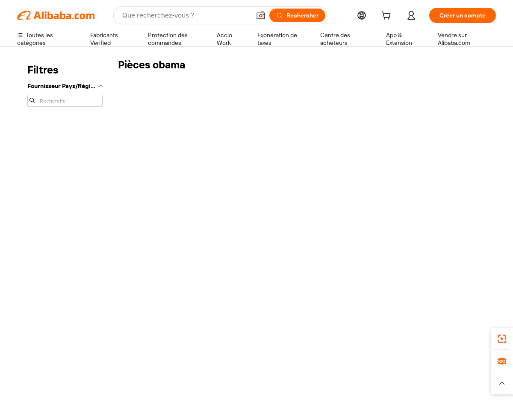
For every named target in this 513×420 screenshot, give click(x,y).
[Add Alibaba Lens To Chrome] (138, 329)
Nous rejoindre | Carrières (445, 227)
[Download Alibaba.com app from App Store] (404, 329)
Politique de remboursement (153, 185)
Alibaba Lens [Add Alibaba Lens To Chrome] (56, 329)
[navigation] (65, 85)
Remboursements (41, 218)
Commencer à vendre (341, 169)
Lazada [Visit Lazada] (268, 367)
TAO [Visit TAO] (335, 367)
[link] (502, 339)
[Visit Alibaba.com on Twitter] (440, 261)
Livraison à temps (139, 202)
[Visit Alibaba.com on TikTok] (478, 261)
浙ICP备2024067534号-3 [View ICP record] (463, 404)
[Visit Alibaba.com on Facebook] (414, 261)
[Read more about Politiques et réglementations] (49, 383)
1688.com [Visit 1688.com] (157, 367)
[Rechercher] (297, 15)
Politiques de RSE (433, 195)
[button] (261, 15)
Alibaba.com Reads (239, 235)
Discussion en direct (44, 185)
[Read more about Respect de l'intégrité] (473, 383)
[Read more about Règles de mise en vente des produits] (182, 383)
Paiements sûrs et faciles (149, 169)
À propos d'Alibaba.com (441, 179)
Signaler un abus (39, 234)
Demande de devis (239, 179)
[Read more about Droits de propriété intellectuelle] (271, 383)
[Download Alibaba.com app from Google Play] (467, 329)
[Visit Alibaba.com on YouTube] (466, 261)
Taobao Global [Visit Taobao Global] (303, 367)
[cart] (388, 17)
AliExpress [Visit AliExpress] (123, 367)
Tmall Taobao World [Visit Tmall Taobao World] (203, 367)
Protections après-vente (148, 218)
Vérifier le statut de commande (58, 202)
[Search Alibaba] (186, 15)
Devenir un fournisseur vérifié (352, 202)
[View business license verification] (330, 404)
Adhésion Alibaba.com (243, 195)
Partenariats (328, 218)
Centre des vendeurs (340, 185)
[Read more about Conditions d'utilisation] (413, 383)
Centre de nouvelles (437, 211)
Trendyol (359, 367)
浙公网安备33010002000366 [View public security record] (378, 404)
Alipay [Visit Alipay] (244, 367)
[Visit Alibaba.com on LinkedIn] (427, 261)
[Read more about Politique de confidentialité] (348, 383)
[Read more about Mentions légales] (110, 383)
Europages (392, 367)
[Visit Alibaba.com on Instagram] (453, 261)
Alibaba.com (352, 329)
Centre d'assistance (44, 169)
